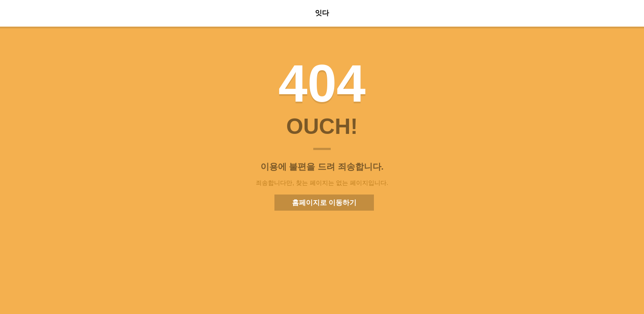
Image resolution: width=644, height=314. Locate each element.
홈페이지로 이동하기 (324, 203)
